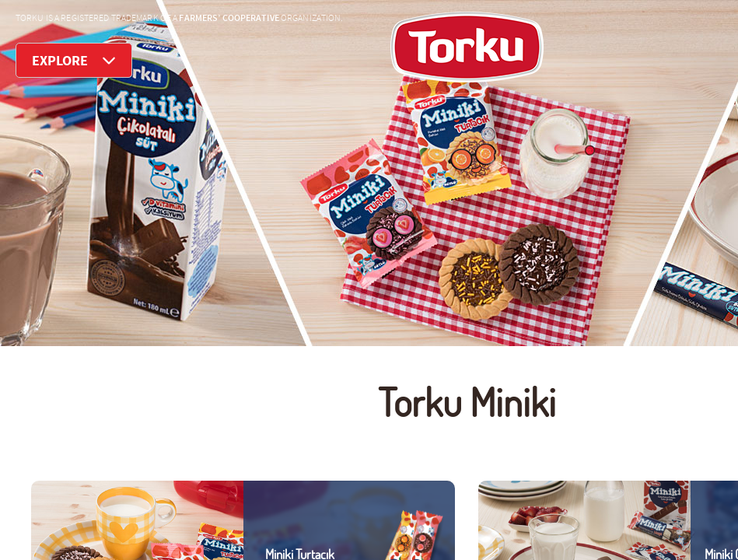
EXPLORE (74, 60)
